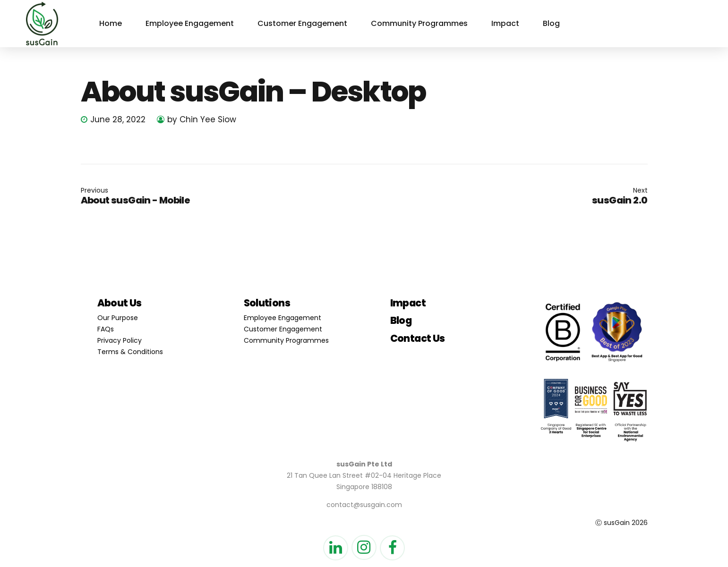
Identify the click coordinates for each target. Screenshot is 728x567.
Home (111, 23)
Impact (505, 23)
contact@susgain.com (364, 505)
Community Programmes (419, 23)
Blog (551, 23)
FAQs (106, 329)
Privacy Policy (120, 340)
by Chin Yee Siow (202, 119)
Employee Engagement (190, 23)
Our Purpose (118, 318)
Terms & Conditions (130, 352)
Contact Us (418, 338)
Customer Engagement (302, 23)
